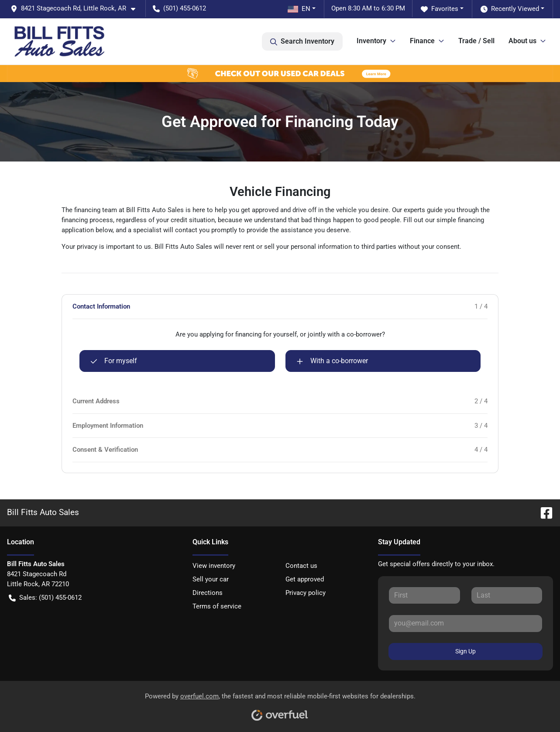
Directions (208, 593)
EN (299, 9)
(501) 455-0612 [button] (179, 8)
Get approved (305, 579)
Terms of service (217, 606)
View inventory (214, 566)
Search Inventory (302, 41)
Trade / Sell (476, 41)
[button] (76, 9)
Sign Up (466, 651)
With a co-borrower (332, 361)
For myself (114, 361)
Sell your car (211, 579)
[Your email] (466, 623)
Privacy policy (306, 593)
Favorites (440, 9)
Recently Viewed (510, 9)
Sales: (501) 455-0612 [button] (45, 598)
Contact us (301, 566)
